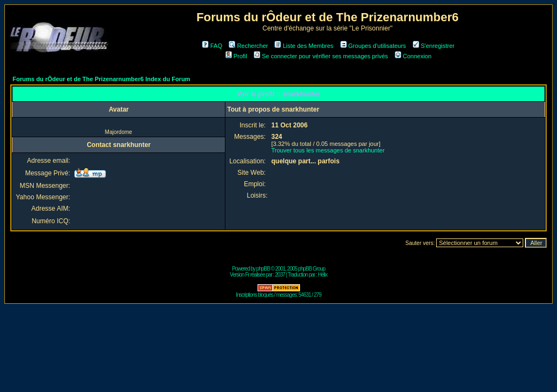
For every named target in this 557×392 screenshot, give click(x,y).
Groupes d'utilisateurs (373, 46)
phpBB (263, 269)
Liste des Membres (304, 46)
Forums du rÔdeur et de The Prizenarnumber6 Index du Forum (101, 79)
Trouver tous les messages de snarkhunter (328, 150)
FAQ (212, 46)
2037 (280, 275)
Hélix (323, 275)
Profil (236, 56)
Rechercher (248, 46)
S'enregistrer (434, 46)
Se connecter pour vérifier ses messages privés (321, 56)
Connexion (413, 56)
